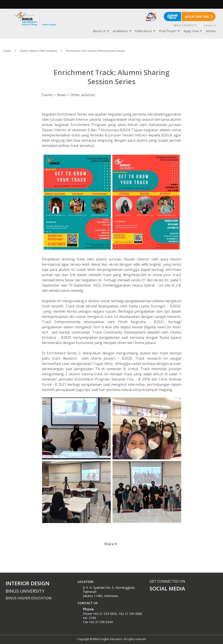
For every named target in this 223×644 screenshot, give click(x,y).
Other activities (83, 95)
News (62, 95)
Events (47, 95)
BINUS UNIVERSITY (185, 25)
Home (7, 51)
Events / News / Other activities (39, 51)
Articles (211, 31)
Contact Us (210, 25)
